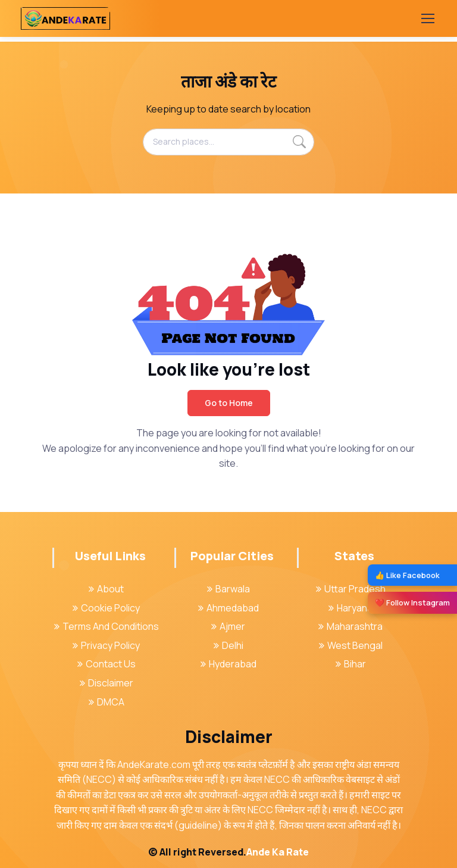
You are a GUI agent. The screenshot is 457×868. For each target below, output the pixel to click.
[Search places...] (228, 142)
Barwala (228, 589)
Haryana (350, 608)
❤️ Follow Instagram (412, 602)
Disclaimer (107, 683)
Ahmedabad (228, 608)
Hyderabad (228, 664)
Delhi (228, 645)
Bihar (351, 664)
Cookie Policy (106, 608)
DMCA (107, 702)
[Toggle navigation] (427, 18)
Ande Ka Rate (278, 852)
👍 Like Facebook (407, 575)
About (106, 589)
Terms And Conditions (107, 626)
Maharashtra (350, 626)
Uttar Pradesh (351, 589)
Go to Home (229, 403)
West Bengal (351, 645)
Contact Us (107, 664)
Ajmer (228, 626)
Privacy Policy (106, 645)
